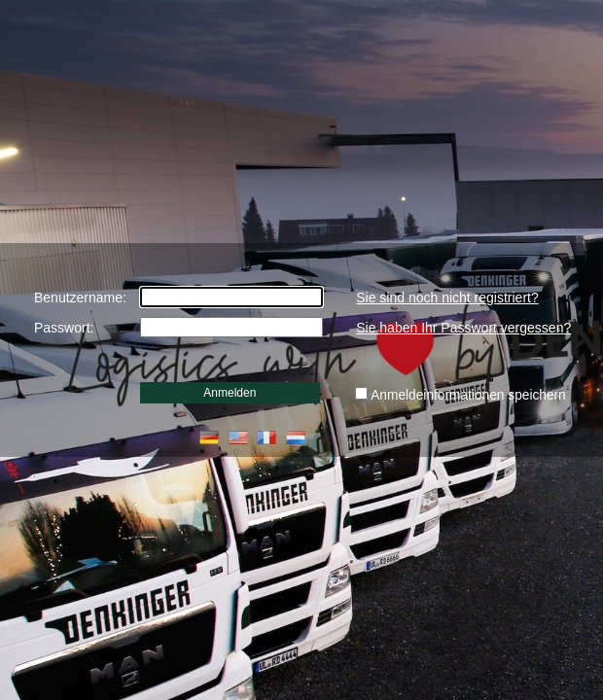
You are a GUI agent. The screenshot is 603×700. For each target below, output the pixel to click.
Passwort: (64, 328)
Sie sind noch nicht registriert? (447, 297)
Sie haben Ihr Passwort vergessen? (463, 328)
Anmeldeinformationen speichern (468, 395)
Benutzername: (80, 297)
